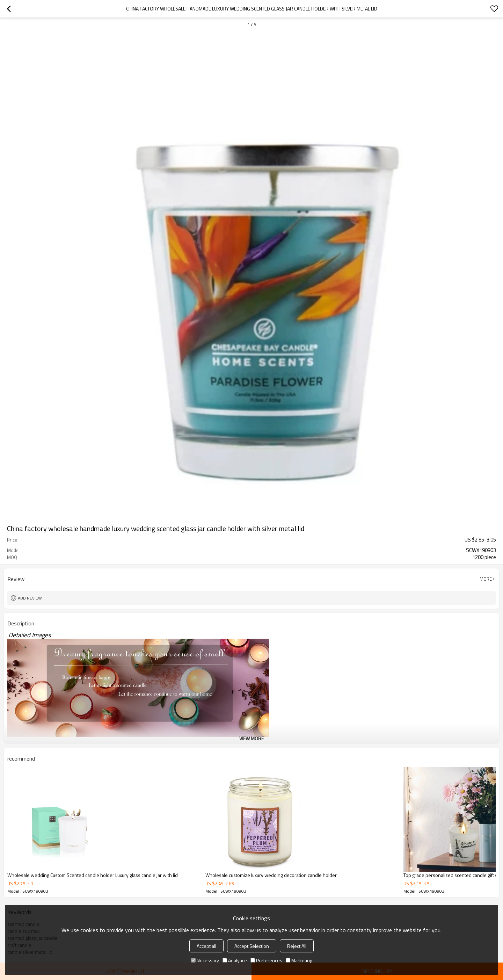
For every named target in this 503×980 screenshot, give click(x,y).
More (486, 579)
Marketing (299, 960)
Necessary (205, 960)
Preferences (266, 960)
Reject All (297, 946)
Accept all (206, 946)
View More (251, 738)
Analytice (235, 960)
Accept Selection (252, 946)
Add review (30, 598)
